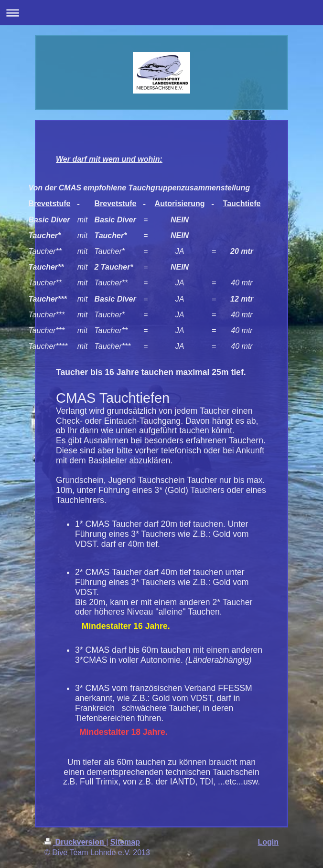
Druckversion (75, 842)
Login (268, 842)
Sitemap (125, 842)
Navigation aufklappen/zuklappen (161, 13)
